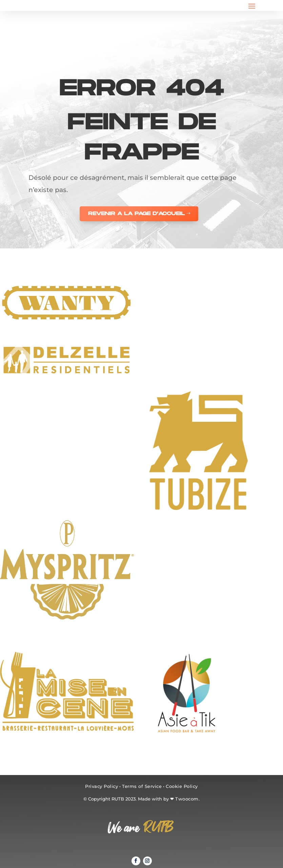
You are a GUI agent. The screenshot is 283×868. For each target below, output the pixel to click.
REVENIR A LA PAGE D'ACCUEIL (136, 214)
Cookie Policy (182, 786)
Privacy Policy (102, 786)
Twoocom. (187, 799)
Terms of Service (142, 786)
